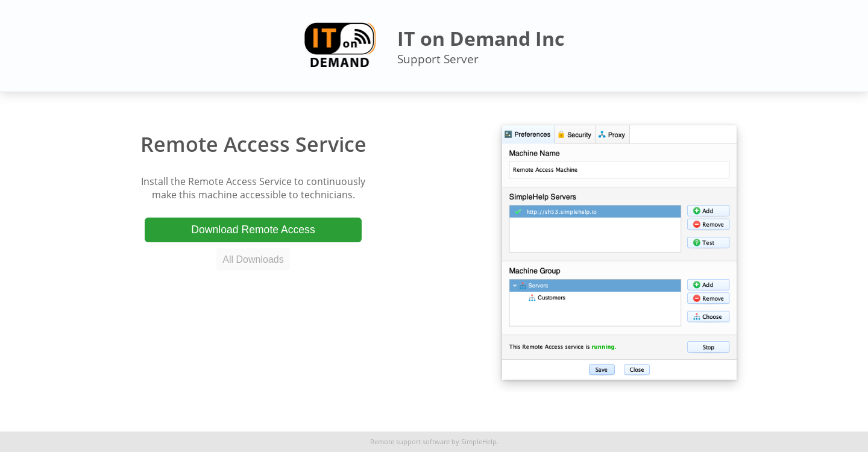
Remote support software (410, 442)
